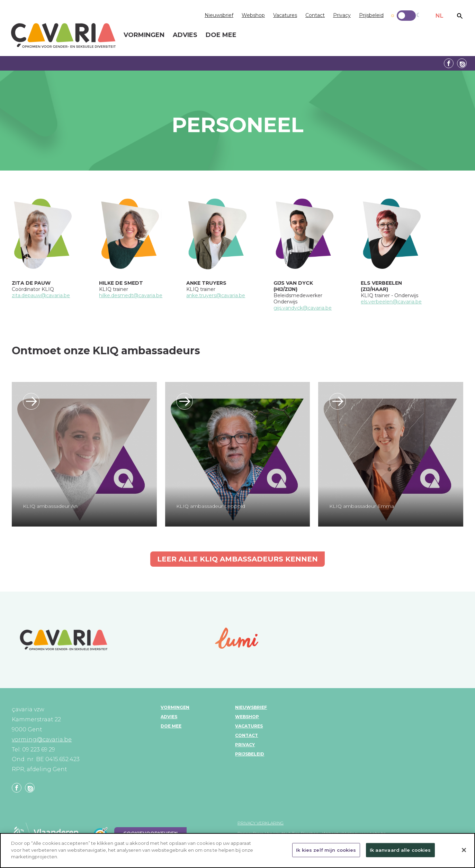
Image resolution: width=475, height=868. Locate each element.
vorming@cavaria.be (42, 739)
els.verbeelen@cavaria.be (391, 302)
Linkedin (462, 63)
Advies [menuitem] (185, 35)
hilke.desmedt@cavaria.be (131, 295)
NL (440, 16)
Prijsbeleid (371, 15)
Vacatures (285, 15)
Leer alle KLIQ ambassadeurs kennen (238, 559)
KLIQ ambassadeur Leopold (211, 506)
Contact (315, 15)
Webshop (253, 15)
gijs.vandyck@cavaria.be (303, 308)
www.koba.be (372, 833)
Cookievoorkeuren (150, 833)
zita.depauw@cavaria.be (41, 295)
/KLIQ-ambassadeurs (31, 401)
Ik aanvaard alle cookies (400, 852)
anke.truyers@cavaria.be (216, 295)
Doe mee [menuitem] (221, 35)
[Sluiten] (464, 852)
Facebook (449, 63)
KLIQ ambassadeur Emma (362, 506)
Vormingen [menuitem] (144, 35)
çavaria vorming (63, 35)
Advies (169, 717)
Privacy (342, 15)
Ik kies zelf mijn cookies (326, 852)
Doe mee (171, 726)
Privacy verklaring (261, 823)
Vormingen (175, 707)
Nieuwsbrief (219, 15)
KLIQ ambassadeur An (50, 506)
